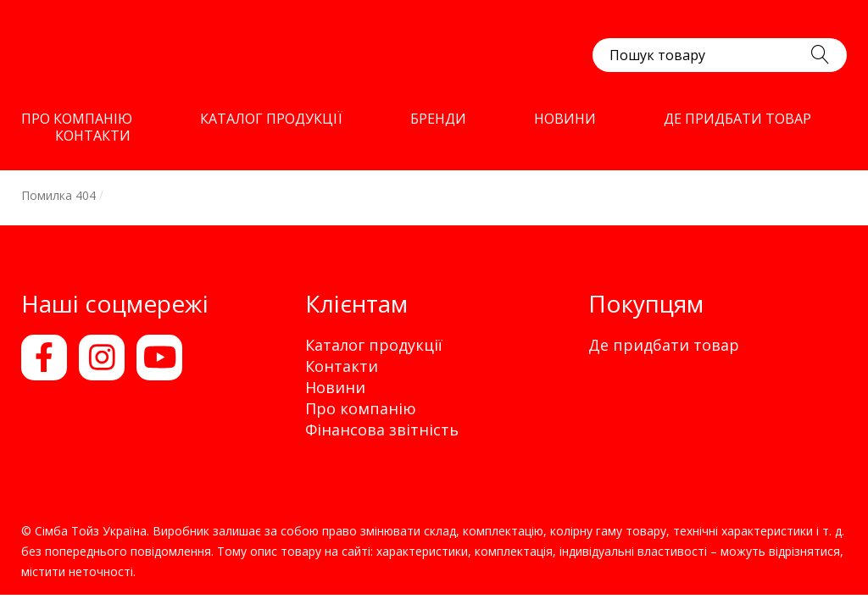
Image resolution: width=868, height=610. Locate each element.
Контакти (342, 366)
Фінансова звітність (382, 430)
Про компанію (361, 408)
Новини (335, 387)
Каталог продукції (374, 345)
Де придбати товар (664, 345)
